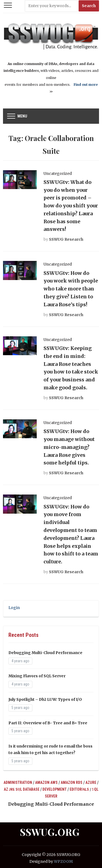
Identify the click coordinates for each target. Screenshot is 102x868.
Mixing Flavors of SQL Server (37, 676)
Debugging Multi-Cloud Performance (45, 653)
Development (55, 789)
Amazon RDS (72, 782)
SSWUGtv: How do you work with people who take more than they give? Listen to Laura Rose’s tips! (71, 289)
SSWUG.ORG (50, 832)
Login (14, 608)
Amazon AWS (46, 782)
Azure (91, 782)
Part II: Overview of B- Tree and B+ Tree (48, 723)
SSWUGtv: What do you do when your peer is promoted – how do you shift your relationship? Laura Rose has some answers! (71, 206)
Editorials (79, 789)
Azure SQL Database (22, 789)
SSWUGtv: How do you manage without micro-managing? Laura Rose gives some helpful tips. (69, 447)
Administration (18, 782)
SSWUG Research (66, 239)
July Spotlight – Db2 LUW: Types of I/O (45, 699)
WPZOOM (63, 861)
